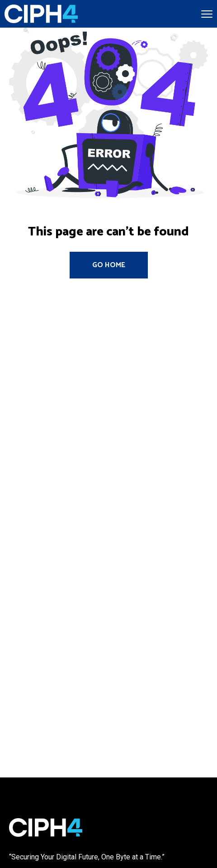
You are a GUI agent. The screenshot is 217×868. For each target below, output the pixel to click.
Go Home (109, 265)
